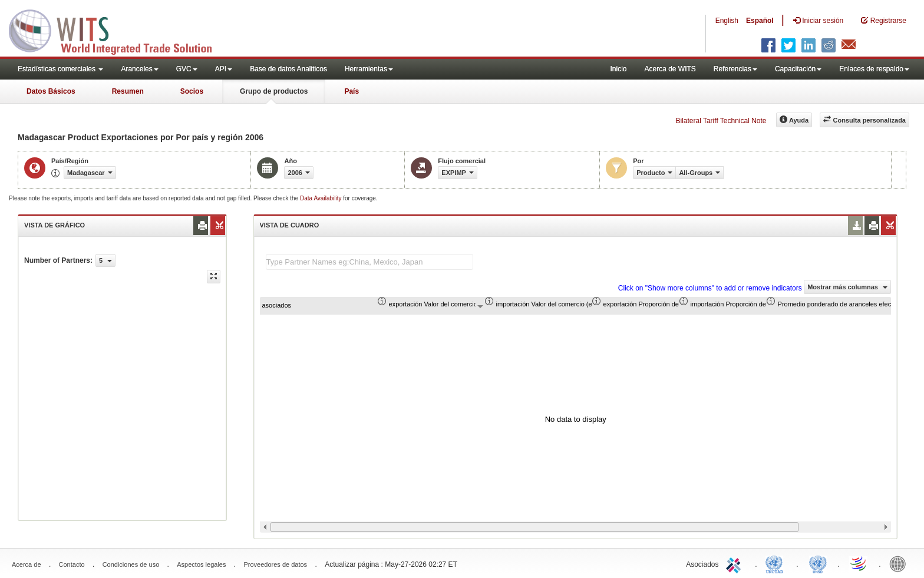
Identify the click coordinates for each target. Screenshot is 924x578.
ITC (735, 563)
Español (760, 21)
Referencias (735, 69)
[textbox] (369, 262)
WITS (118, 29)
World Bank (900, 563)
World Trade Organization (859, 563)
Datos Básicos (51, 91)
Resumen (128, 91)
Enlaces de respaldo (874, 69)
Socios (192, 91)
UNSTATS (818, 563)
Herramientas (369, 69)
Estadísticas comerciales (60, 69)
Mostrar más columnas (847, 287)
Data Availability (321, 198)
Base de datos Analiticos (288, 69)
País (352, 91)
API (224, 69)
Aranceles (139, 69)
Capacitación (798, 69)
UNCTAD (777, 563)
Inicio (618, 69)
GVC (187, 69)
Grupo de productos (274, 91)
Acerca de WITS (670, 69)
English (727, 21)
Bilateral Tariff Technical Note (721, 121)
